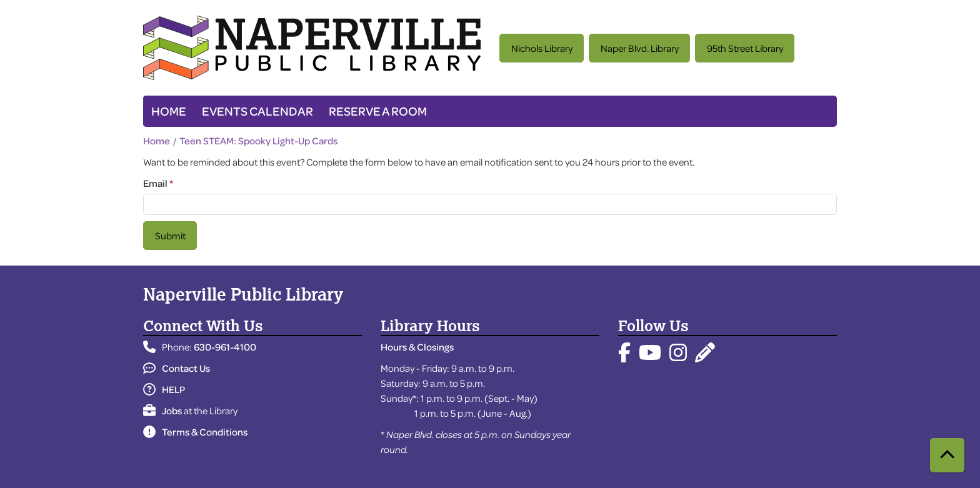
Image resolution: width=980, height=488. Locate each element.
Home (169, 111)
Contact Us (177, 368)
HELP (164, 389)
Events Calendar (257, 111)
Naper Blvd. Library (640, 48)
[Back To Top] (947, 455)
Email (155, 183)
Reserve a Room (378, 111)
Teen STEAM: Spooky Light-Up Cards (258, 141)
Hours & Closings (417, 347)
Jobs (162, 411)
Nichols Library (542, 48)
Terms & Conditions (195, 432)
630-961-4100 (225, 347)
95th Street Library (745, 48)
